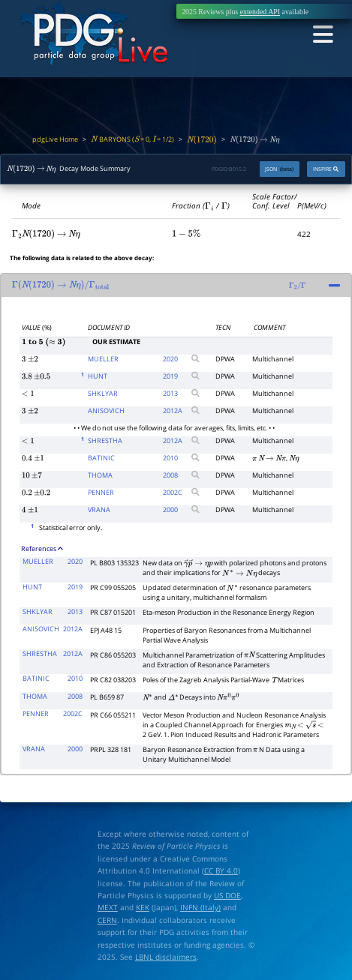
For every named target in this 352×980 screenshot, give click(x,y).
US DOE (227, 895)
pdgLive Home (55, 139)
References (42, 549)
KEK (143, 907)
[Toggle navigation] (323, 34)
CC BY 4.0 (221, 871)
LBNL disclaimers (166, 957)
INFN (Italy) (200, 907)
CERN (107, 920)
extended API (260, 12)
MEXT (108, 907)
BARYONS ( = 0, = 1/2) (132, 139)
